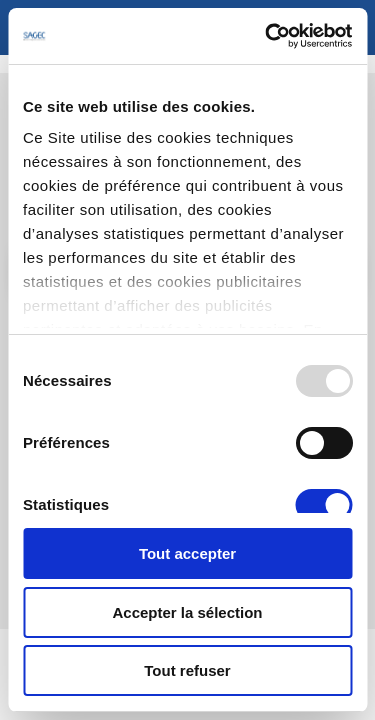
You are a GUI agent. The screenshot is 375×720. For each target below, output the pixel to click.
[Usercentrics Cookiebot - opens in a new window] (267, 36)
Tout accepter (187, 553)
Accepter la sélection (187, 612)
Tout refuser (187, 670)
